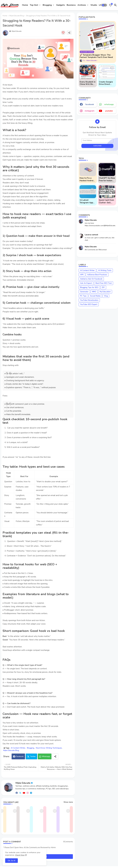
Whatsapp (46, 757)
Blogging (47, 5)
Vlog (106, 296)
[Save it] (63, 33)
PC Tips (83, 296)
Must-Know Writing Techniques (49, 748)
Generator (84, 292)
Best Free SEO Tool (104, 283)
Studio (94, 5)
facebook (90, 104)
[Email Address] (97, 140)
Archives (82, 5)
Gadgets (61, 5)
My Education (105, 292)
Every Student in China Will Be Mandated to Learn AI (88, 83)
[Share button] (55, 756)
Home (25, 5)
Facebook (20, 757)
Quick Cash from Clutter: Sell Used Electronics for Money (107, 201)
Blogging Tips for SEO (89, 287)
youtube (109, 111)
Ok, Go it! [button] (11, 861)
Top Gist (34, 5)
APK (82, 275)
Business (71, 5)
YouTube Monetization (89, 300)
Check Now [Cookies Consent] (20, 855)
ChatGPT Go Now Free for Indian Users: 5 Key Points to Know (107, 179)
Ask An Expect (86, 283)
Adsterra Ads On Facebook (91, 279)
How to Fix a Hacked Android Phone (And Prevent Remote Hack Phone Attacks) (87, 179)
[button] (104, 5)
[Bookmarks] (111, 5)
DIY (103, 287)
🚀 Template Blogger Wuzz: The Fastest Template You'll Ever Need (96, 56)
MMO (94, 292)
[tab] (25, 5)
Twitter (33, 757)
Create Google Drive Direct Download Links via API (106, 83)
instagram (90, 111)
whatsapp (109, 104)
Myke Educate (23, 783)
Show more (68, 802)
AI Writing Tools (105, 270)
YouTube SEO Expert (89, 304)
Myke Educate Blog (17, 16)
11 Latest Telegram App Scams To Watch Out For (87, 201)
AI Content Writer (18, 748)
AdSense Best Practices (97, 275)
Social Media (95, 296)
